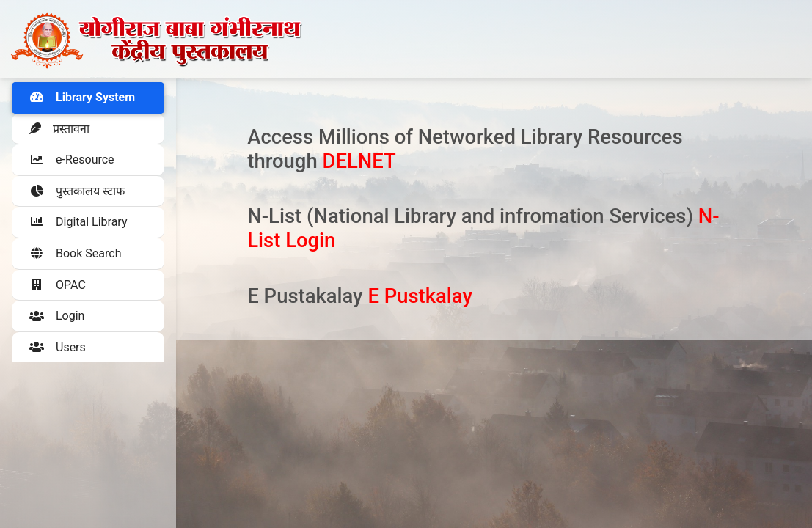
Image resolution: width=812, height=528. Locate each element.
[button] (88, 160)
